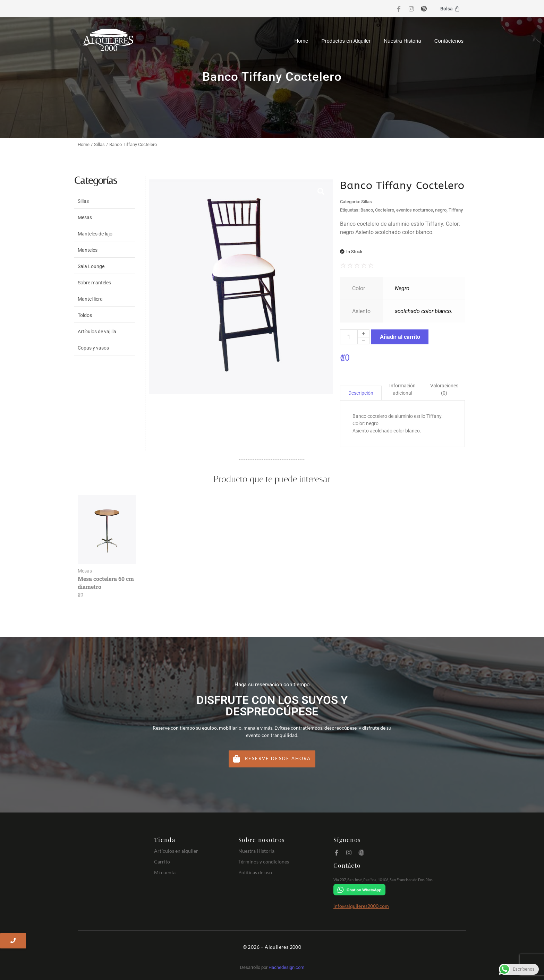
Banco (367, 210)
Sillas (99, 144)
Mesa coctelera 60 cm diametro (106, 583)
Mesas (85, 571)
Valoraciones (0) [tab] (444, 389)
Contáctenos (449, 41)
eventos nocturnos (415, 210)
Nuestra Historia (402, 41)
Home (301, 41)
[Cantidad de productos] (349, 337)
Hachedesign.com (286, 967)
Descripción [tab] (361, 393)
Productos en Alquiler (346, 41)
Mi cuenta (165, 872)
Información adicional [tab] (402, 389)
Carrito (162, 862)
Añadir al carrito (400, 337)
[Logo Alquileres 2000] (108, 40)
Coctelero (385, 210)
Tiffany (456, 210)
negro (441, 210)
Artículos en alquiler (176, 851)
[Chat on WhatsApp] (398, 890)
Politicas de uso (255, 872)
